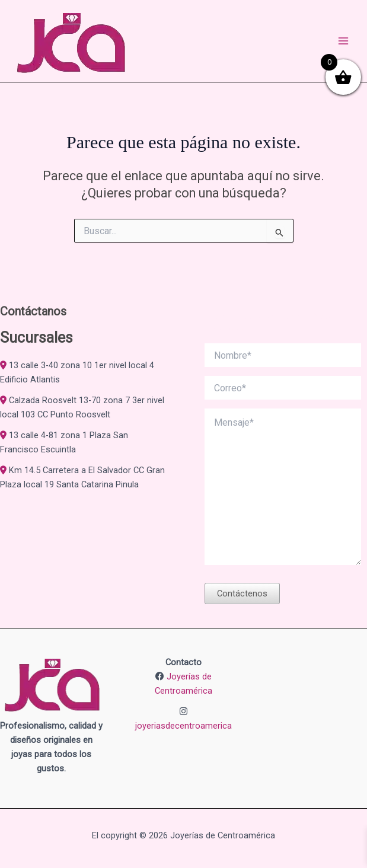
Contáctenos (242, 593)
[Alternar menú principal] (343, 41)
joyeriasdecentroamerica (183, 726)
